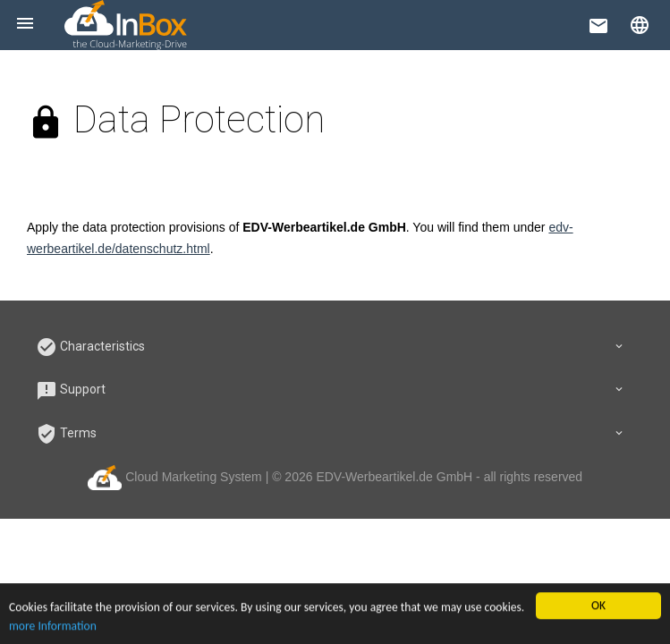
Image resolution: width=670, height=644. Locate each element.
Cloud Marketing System (177, 477)
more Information (53, 627)
